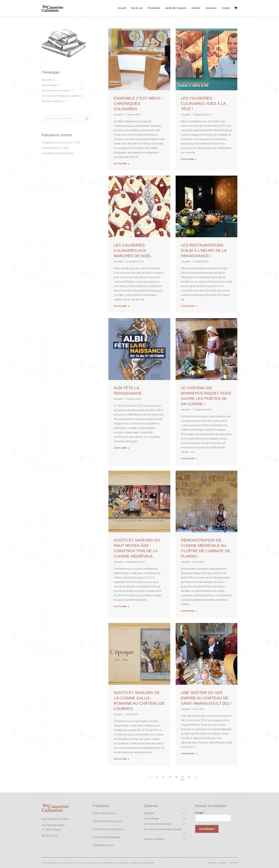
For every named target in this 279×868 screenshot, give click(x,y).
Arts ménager (49, 85)
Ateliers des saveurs (104, 813)
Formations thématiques (107, 837)
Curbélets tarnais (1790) (55, 148)
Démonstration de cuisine (107, 821)
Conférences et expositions (108, 829)
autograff (149, 863)
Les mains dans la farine (55, 90)
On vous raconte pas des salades (60, 96)
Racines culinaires (52, 101)
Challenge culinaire (103, 845)
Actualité (46, 80)
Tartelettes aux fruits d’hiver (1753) (61, 143)
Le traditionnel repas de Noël (57, 153)
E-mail (200, 813)
